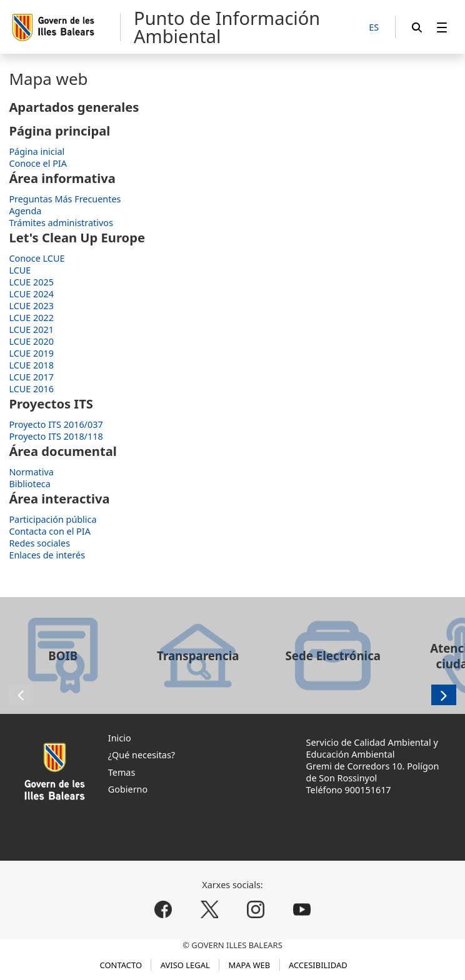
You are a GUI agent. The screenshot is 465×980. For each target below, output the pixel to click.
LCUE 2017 (31, 377)
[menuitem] (442, 27)
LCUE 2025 (31, 282)
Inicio (120, 738)
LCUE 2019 (31, 353)
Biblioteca (29, 484)
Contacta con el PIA (49, 531)
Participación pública (52, 519)
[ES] (374, 28)
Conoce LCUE (37, 258)
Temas (122, 772)
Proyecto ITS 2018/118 (56, 436)
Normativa (31, 472)
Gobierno (128, 789)
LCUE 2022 (31, 318)
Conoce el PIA (38, 163)
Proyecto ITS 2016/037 (56, 424)
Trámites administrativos (61, 223)
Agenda (25, 211)
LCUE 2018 (31, 365)
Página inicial (37, 151)
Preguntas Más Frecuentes (65, 199)
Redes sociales (39, 543)
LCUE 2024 (31, 294)
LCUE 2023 (31, 306)
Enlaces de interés (47, 555)
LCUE (20, 270)
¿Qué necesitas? (142, 755)
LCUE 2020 (31, 341)
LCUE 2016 (31, 389)
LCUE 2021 (31, 329)
